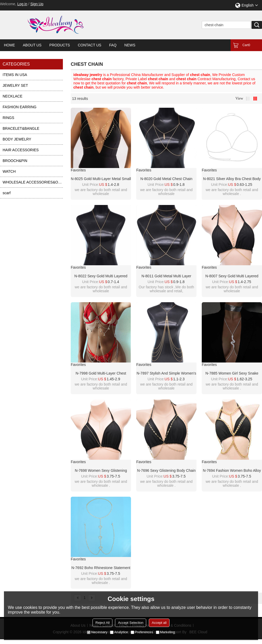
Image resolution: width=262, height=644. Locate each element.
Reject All (102, 623)
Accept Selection (131, 623)
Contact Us (90, 45)
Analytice (119, 632)
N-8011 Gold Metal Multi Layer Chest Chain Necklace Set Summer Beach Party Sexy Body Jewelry (166, 276)
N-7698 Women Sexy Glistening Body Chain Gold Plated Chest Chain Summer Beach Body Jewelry (101, 471)
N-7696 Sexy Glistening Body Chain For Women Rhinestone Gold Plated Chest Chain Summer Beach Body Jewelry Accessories (167, 471)
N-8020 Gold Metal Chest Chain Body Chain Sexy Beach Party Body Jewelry (166, 179)
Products (60, 45)
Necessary (97, 632)
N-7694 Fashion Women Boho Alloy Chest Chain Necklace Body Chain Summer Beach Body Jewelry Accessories (232, 471)
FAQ (113, 45)
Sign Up (37, 4)
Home (9, 45)
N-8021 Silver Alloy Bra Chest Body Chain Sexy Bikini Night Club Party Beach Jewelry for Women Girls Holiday (232, 179)
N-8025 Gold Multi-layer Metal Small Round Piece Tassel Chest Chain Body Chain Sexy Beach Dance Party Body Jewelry (101, 179)
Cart (246, 45)
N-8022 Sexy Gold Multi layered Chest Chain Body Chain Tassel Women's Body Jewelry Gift (101, 276)
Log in (22, 4)
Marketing (165, 632)
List (248, 99)
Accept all (159, 623)
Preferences (142, 632)
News (130, 45)
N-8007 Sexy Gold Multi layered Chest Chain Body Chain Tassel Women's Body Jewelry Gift (232, 276)
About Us (32, 45)
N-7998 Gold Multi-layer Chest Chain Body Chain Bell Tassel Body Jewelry (101, 374)
